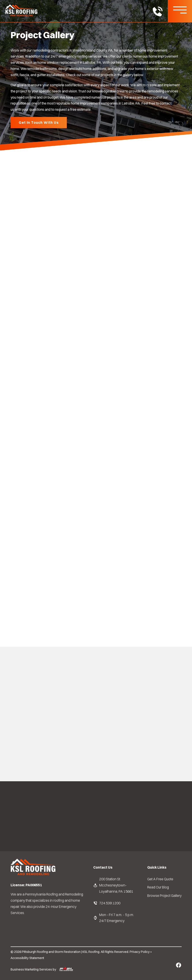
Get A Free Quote (160, 879)
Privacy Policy (140, 952)
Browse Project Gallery (164, 896)
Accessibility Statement (27, 958)
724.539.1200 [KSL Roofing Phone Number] (107, 903)
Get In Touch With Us (39, 122)
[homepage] (33, 875)
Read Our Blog (158, 887)
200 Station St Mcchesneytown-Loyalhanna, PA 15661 (113, 885)
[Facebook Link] (179, 965)
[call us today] (157, 12)
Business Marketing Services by (42, 970)
